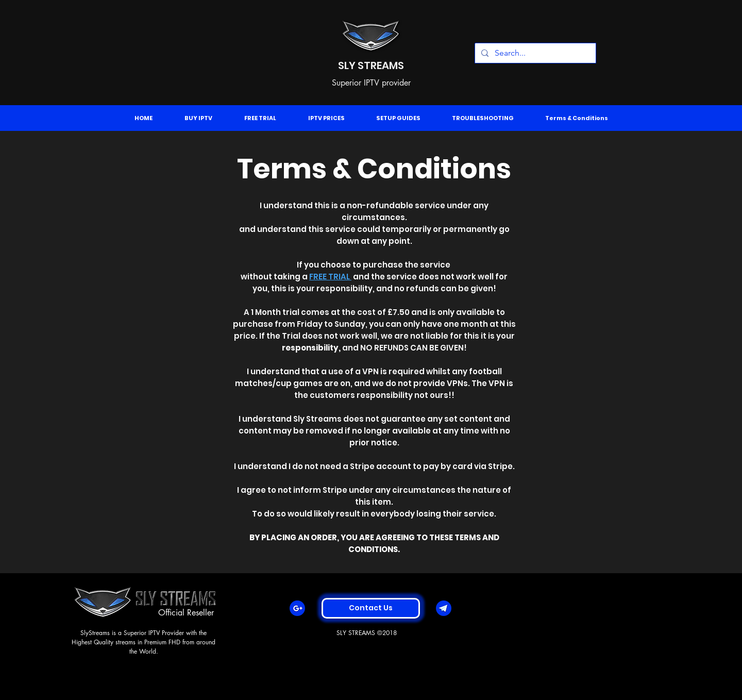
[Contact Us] (371, 608)
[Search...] (534, 53)
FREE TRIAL (330, 277)
